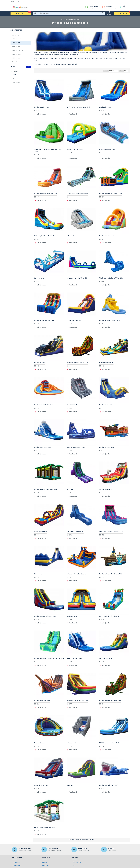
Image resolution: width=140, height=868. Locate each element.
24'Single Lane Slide (41, 776)
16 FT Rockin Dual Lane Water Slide (79, 107)
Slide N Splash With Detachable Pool (47, 234)
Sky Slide (70, 484)
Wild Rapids (70, 234)
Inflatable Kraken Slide (42, 692)
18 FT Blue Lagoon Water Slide (109, 734)
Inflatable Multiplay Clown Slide (77, 359)
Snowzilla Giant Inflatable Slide (77, 193)
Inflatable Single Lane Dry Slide (77, 692)
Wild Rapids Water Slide (107, 149)
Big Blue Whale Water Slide (76, 442)
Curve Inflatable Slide (74, 317)
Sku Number (16, 82)
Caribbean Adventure (106, 484)
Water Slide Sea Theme (75, 651)
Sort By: (105, 71)
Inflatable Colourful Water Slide (45, 609)
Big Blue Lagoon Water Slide (44, 401)
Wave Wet (70, 776)
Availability (17, 71)
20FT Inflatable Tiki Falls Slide (109, 609)
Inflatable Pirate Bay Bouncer (77, 567)
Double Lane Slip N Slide (75, 149)
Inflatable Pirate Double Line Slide (111, 567)
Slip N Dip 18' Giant (41, 526)
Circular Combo (39, 734)
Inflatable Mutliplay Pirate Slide (110, 692)
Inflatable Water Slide (42, 107)
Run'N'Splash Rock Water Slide (45, 817)
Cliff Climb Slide (72, 401)
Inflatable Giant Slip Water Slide (77, 276)
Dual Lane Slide (72, 609)
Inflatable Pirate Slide (107, 442)
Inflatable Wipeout (105, 401)
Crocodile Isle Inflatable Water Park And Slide (48, 150)
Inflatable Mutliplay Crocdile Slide (111, 193)
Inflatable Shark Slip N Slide (109, 776)
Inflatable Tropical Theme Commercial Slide (49, 651)
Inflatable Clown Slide (107, 234)
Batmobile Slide (40, 359)
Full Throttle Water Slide (75, 526)
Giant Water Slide (105, 107)
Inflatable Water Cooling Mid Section (47, 484)
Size (14, 79)
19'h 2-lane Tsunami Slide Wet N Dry (111, 526)
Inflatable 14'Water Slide (43, 442)
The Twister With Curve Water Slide (111, 276)
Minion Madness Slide (106, 359)
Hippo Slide (38, 567)
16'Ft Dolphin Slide (105, 651)
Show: (122, 71)
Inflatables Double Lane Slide (44, 317)
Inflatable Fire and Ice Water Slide (46, 193)
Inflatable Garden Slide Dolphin (110, 317)
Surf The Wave (39, 276)
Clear (29, 67)
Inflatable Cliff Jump (74, 734)
